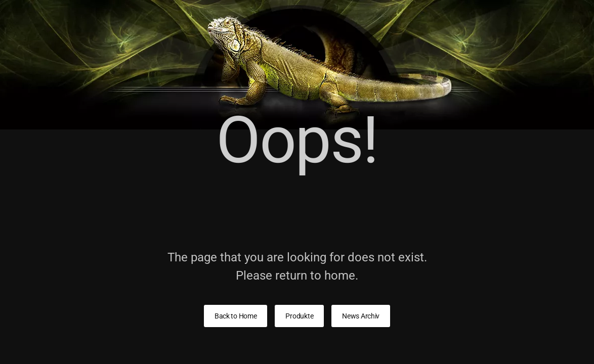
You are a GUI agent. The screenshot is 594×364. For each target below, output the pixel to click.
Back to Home (236, 316)
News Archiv (361, 316)
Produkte (299, 316)
